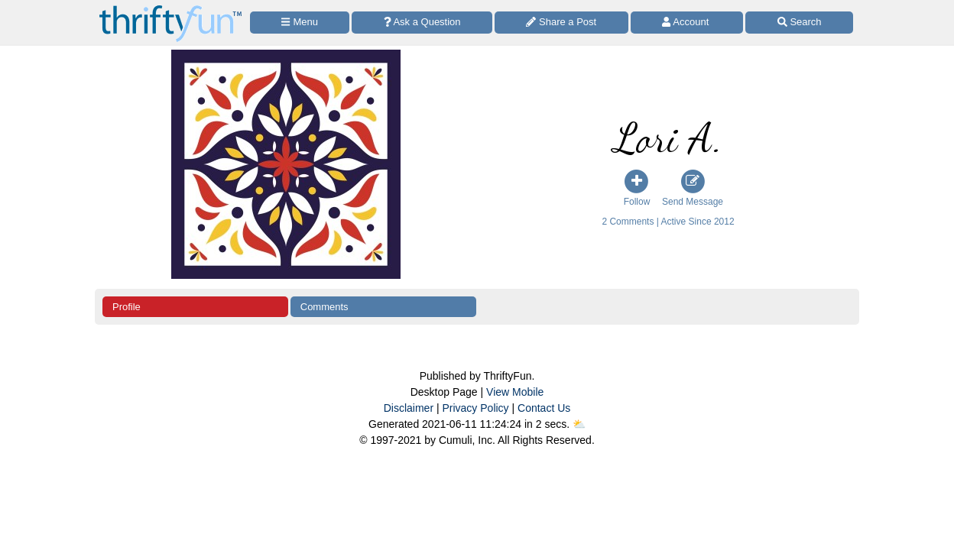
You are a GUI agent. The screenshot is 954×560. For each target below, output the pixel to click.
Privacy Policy (475, 408)
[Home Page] (170, 9)
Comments (324, 307)
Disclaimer (409, 408)
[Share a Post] (561, 23)
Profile (127, 307)
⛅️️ (579, 424)
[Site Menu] (300, 23)
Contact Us (544, 408)
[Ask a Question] (422, 23)
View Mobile (515, 392)
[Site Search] (799, 23)
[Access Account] (687, 23)
